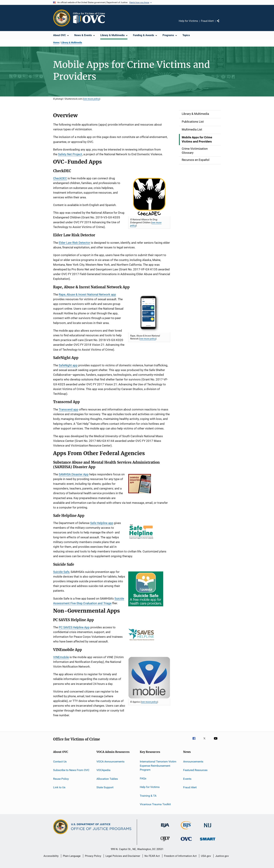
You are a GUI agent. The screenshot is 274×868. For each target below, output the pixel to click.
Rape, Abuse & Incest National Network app (87, 294)
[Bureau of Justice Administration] (165, 828)
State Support (105, 787)
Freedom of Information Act (180, 856)
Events (187, 779)
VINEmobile (61, 657)
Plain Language (72, 856)
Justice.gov (222, 856)
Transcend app (68, 409)
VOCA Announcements (110, 762)
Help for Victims (188, 21)
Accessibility (51, 856)
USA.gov (206, 856)
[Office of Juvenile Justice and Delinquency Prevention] (165, 842)
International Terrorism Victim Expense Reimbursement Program (158, 766)
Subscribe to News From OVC (71, 770)
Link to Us (59, 787)
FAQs (143, 778)
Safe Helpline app (102, 523)
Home (56, 42)
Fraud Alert (207, 21)
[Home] (91, 18)
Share (221, 23)
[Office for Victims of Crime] (186, 841)
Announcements (193, 762)
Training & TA (148, 796)
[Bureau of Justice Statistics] (186, 830)
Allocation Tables (107, 779)
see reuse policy (91, 99)
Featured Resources (195, 770)
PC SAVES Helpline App (74, 627)
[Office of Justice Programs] (62, 18)
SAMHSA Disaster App (74, 474)
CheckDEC (60, 178)
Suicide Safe (61, 572)
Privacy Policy (93, 856)
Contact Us (60, 762)
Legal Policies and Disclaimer (123, 856)
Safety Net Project (70, 154)
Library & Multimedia (72, 42)
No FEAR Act (152, 856)
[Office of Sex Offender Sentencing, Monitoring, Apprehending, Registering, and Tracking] (208, 841)
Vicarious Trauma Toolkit (155, 804)
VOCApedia (103, 770)
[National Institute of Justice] (208, 828)
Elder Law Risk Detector (74, 243)
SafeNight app (68, 365)
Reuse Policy (61, 779)
